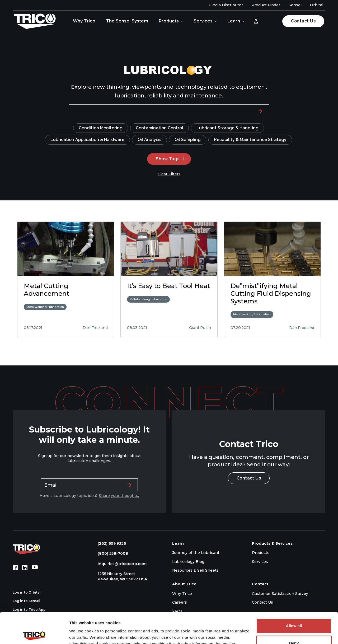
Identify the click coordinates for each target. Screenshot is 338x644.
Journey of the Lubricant (196, 553)
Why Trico (84, 21)
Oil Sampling (188, 140)
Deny (294, 612)
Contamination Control (159, 128)
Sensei (295, 5)
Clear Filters (169, 174)
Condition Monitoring (101, 128)
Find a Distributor (226, 5)
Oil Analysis (149, 140)
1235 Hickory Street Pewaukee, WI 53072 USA (120, 576)
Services (203, 21)
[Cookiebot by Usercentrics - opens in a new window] (34, 634)
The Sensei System (127, 21)
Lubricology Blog (188, 562)
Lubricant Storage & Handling (227, 128)
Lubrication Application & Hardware (87, 140)
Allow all (294, 595)
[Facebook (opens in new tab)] (15, 568)
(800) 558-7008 (110, 553)
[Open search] (271, 21)
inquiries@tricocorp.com (119, 564)
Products (169, 21)
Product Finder (266, 5)
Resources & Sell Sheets (195, 570)
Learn (234, 21)
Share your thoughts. (119, 496)
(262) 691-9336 (109, 543)
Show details (81, 634)
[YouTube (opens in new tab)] (35, 568)
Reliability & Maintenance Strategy (250, 140)
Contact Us (303, 21)
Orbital (317, 5)
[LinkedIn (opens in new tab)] (25, 568)
